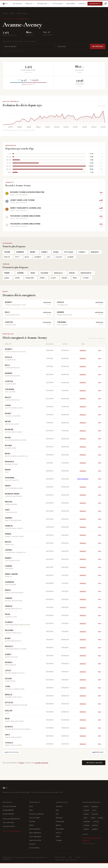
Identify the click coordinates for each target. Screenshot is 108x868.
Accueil (5, 13)
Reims (58, 836)
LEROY (86, 818)
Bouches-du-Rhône (36, 814)
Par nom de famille (9, 806)
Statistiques (58, 4)
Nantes (58, 825)
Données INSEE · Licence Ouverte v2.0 (66, 860)
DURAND (86, 825)
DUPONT (96, 822)
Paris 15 (58, 833)
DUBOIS (86, 829)
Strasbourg (60, 821)
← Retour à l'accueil (94, 763)
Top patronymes (9, 826)
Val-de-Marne (34, 848)
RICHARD (95, 814)
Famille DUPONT (8, 814)
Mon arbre (71, 4)
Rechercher (95, 4)
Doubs (12, 13)
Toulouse (59, 806)
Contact (82, 4)
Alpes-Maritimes (35, 833)
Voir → (101, 350)
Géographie (43, 4)
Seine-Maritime (35, 829)
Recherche (18, 4)
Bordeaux (59, 818)
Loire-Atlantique (35, 836)
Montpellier (60, 829)
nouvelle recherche (41, 763)
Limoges (59, 840)
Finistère (32, 844)
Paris (31, 810)
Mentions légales (60, 857)
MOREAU (95, 825)
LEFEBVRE (87, 822)
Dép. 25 (47, 32)
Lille (57, 814)
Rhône (31, 825)
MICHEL (101, 818)
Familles (30, 4)
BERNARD (95, 807)
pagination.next (98, 752)
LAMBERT (95, 829)
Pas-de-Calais (34, 818)
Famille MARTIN (8, 810)
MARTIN (86, 807)
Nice (57, 810)
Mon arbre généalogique (11, 831)
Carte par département (11, 819)
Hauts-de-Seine (35, 840)
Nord (31, 806)
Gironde (32, 821)
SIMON (93, 818)
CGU (70, 857)
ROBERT (86, 814)
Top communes (8, 822)
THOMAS (86, 810)
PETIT (94, 810)
